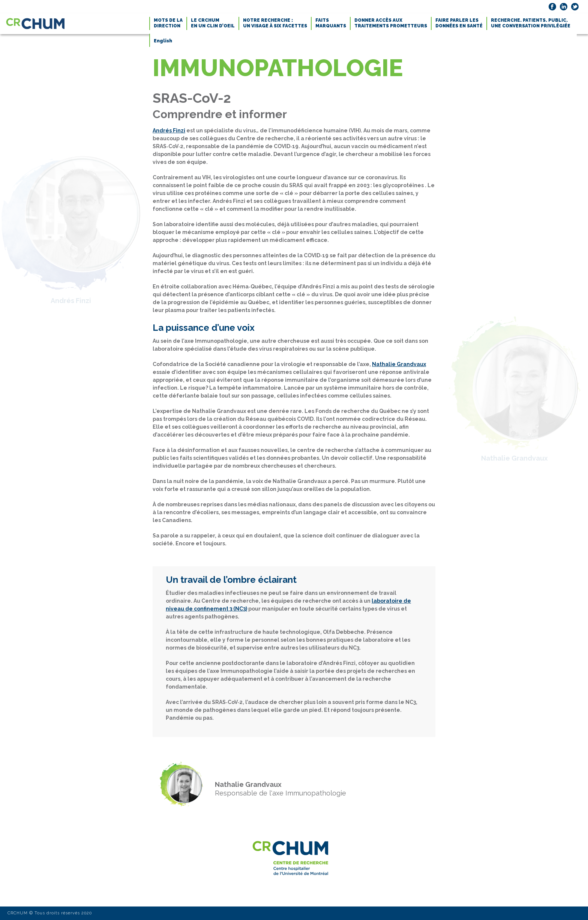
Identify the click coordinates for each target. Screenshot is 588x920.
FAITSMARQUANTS (331, 23)
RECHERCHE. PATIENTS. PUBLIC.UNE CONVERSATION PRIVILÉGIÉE (531, 23)
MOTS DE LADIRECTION (168, 23)
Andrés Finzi (169, 131)
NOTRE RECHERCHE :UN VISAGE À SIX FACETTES (275, 23)
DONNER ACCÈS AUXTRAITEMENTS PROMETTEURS (391, 23)
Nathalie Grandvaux (399, 364)
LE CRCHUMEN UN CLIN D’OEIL (213, 23)
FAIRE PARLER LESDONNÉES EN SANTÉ (459, 23)
